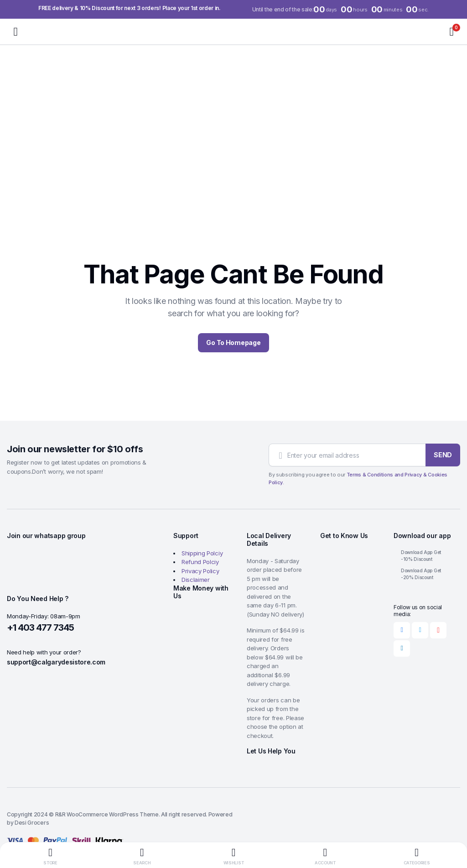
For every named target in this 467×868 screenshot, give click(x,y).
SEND (443, 455)
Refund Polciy (200, 562)
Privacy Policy (200, 571)
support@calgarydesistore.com (56, 662)
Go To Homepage (233, 342)
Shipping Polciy (202, 553)
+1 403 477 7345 (40, 627)
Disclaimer (196, 580)
